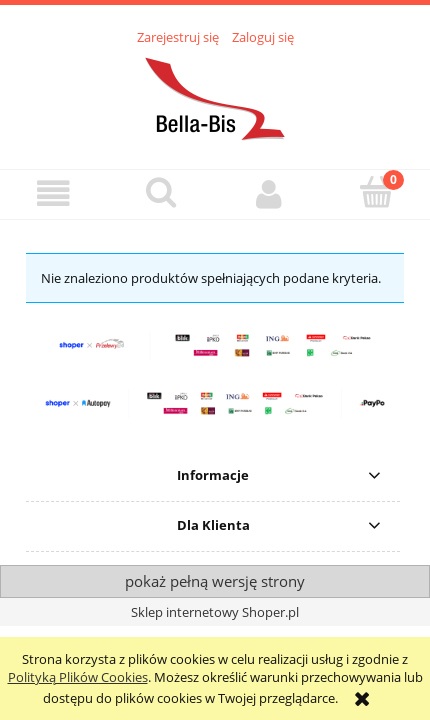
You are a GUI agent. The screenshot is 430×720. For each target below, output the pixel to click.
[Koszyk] (377, 192)
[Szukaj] (162, 192)
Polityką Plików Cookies (78, 677)
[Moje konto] (269, 193)
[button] (54, 193)
